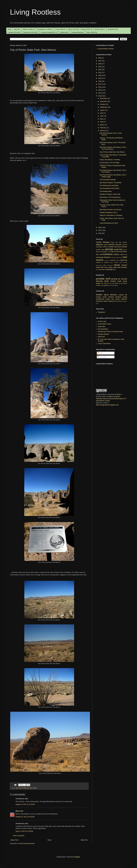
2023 (100, 67)
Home (9, 29)
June (102, 116)
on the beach (123, 283)
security (124, 279)
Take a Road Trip (92, 32)
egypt (103, 249)
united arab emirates (120, 267)
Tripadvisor (101, 312)
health (119, 281)
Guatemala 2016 (113, 29)
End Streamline (103, 329)
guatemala (118, 249)
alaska (106, 245)
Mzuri (17, 811)
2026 (100, 58)
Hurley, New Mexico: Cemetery (110, 160)
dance (106, 295)
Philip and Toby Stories (119, 242)
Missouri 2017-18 (87, 29)
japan (105, 252)
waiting (106, 285)
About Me (17, 29)
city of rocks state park (22, 788)
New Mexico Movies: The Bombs (111, 183)
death (106, 281)
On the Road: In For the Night (109, 163)
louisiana (108, 254)
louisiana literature (115, 297)
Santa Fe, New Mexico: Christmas (111, 215)
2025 (100, 61)
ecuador (98, 249)
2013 (100, 96)
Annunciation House (104, 324)
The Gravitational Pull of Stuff (109, 188)
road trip (124, 260)
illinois (98, 252)
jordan (109, 252)
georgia (109, 249)
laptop (125, 281)
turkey (110, 267)
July (102, 113)
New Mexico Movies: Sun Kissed (110, 210)
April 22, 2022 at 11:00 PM (24, 831)
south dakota (123, 262)
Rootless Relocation (78, 32)
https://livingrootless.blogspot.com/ (107, 405)
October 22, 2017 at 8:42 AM (25, 817)
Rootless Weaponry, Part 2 (108, 213)
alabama (99, 244)
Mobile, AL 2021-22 (29, 29)
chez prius (117, 247)
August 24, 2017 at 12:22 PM (25, 804)
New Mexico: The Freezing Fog (110, 197)
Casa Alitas (102, 327)
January (103, 131)
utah (97, 270)
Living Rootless (35, 12)
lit (116, 301)
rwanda (106, 262)
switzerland (99, 265)
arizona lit (120, 301)
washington (102, 269)
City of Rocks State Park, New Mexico (112, 152)
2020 (100, 75)
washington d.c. (111, 269)
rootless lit (99, 262)
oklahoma (113, 260)
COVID (99, 242)
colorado (124, 247)
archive (110, 285)
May (102, 119)
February (103, 128)
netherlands (119, 257)
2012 (100, 227)
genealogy (115, 285)
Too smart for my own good (110, 283)
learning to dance (102, 301)
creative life (123, 295)
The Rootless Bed (106, 191)
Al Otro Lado (102, 321)
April (102, 122)
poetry (105, 297)
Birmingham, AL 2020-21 (45, 29)
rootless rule (100, 285)
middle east (123, 254)
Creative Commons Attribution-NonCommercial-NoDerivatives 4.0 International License (111, 399)
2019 (100, 78)
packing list (116, 279)
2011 (100, 230)
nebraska (113, 257)
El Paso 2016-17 (100, 29)
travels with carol (102, 267)
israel (102, 252)
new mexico (33, 788)
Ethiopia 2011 (64, 32)
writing (125, 297)
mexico (116, 254)
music (99, 295)
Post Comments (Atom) (27, 844)
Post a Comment (19, 836)
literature (114, 295)
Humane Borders (103, 334)
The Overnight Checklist (108, 180)
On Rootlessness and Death (109, 186)
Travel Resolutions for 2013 (109, 223)
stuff (108, 279)
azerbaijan (99, 247)
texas (117, 265)
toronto (124, 265)
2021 (100, 73)
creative (99, 297)
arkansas (118, 245)
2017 (100, 84)
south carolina (114, 262)
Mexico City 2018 (73, 29)
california (105, 247)
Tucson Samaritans (104, 344)
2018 (100, 81)
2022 (100, 70)
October (103, 104)
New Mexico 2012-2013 (31, 32)
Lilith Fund (101, 337)
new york (107, 260)
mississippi (100, 257)
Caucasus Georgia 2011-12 (49, 32)
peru (118, 260)
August (103, 110)
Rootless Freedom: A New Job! (110, 194)
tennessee (110, 265)
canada (111, 247)
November (104, 101)
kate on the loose (117, 252)
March (102, 125)
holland (125, 250)
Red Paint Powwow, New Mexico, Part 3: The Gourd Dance (113, 148)
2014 (100, 93)
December (104, 98)
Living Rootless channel (106, 49)
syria (105, 265)
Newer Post (14, 840)
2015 (100, 90)
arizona (111, 244)
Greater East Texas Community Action (110, 332)
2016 (100, 87)
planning (99, 281)
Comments (102, 357)
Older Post (84, 840)
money (113, 281)
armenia (125, 245)
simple (98, 283)
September (104, 107)
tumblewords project (103, 299)
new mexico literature (119, 299)
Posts (100, 353)
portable (100, 279)
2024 (100, 64)
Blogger (77, 857)
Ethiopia (106, 242)
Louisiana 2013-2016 (14, 32)
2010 (100, 233)
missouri (107, 257)
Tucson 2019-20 (60, 29)
